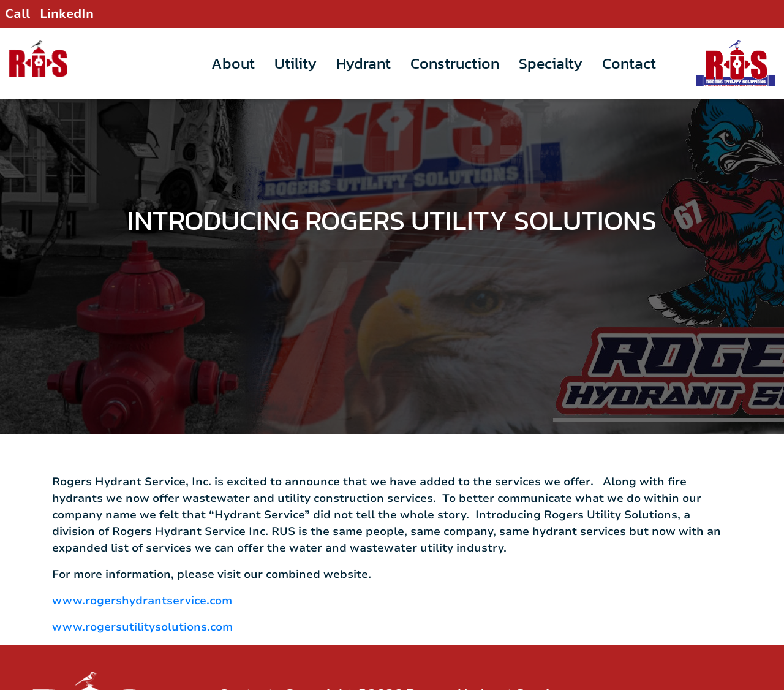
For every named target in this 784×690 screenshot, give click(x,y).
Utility (296, 63)
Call (17, 14)
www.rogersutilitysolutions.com (142, 605)
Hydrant (364, 63)
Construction (455, 63)
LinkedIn (67, 14)
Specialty (551, 63)
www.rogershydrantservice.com (142, 578)
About (233, 63)
